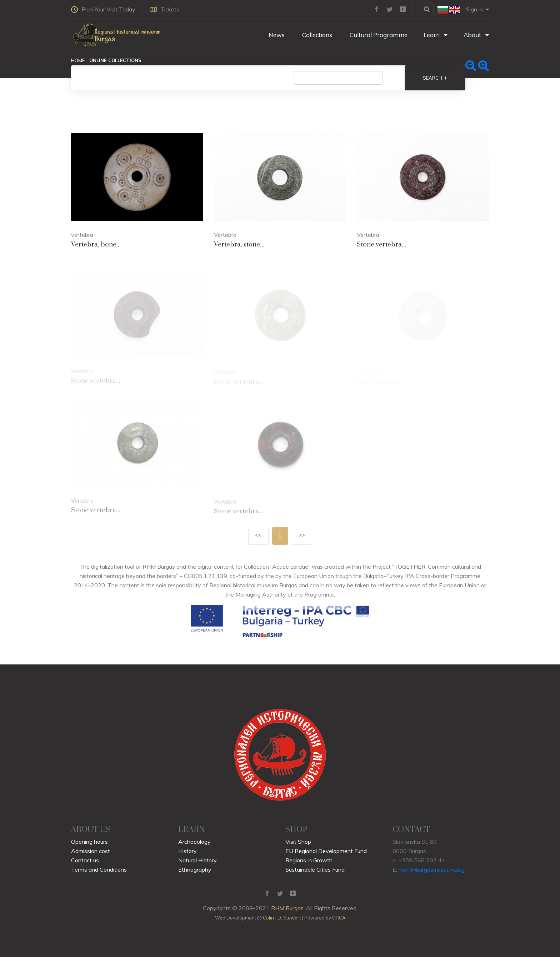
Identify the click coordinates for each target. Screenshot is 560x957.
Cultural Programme (378, 35)
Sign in (477, 9)
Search (435, 78)
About (476, 35)
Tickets (165, 9)
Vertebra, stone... (239, 245)
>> (302, 536)
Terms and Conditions (99, 869)
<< (258, 536)
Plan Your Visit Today (103, 9)
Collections (316, 35)
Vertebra (225, 235)
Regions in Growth (309, 860)
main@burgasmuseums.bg (432, 869)
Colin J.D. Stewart (282, 918)
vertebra (82, 235)
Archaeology (194, 842)
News (276, 35)
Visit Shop (298, 842)
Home (78, 60)
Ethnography (195, 869)
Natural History (197, 860)
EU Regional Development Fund (326, 851)
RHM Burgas (287, 908)
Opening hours (89, 842)
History (187, 851)
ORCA (339, 918)
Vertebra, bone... (96, 245)
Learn (436, 35)
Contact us (85, 860)
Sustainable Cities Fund (315, 869)
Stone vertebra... (381, 245)
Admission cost (91, 851)
